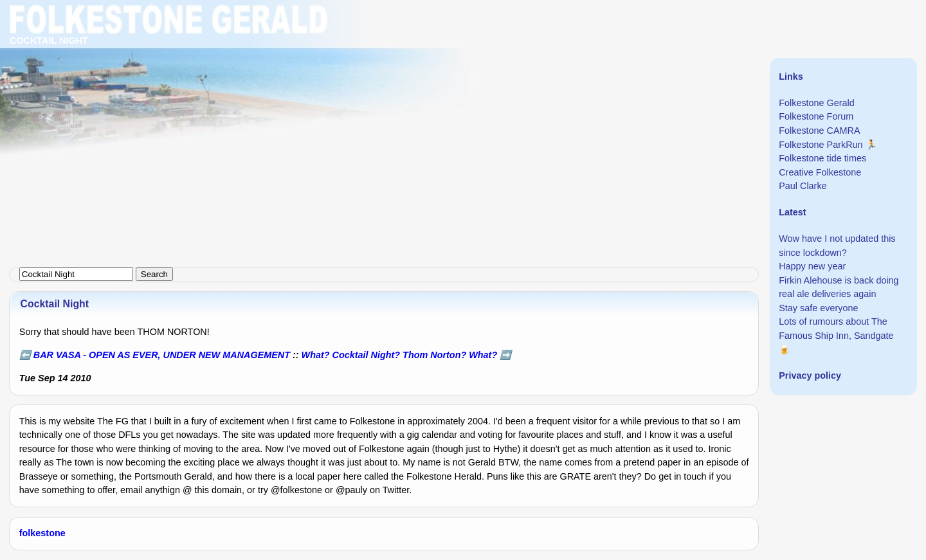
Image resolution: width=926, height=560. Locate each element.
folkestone (42, 533)
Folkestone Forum (816, 116)
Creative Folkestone (820, 172)
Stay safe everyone (818, 308)
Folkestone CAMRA (819, 131)
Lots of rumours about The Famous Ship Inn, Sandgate (836, 329)
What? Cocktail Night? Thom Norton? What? (400, 355)
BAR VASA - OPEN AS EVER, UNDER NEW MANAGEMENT (162, 355)
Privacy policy (810, 375)
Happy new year (812, 266)
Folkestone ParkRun (821, 145)
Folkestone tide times (822, 158)
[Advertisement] (386, 90)
